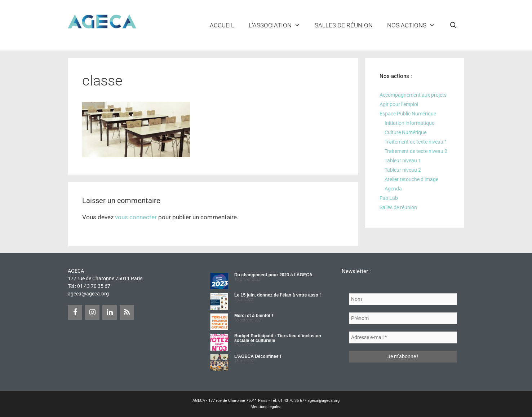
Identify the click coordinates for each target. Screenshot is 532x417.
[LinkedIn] (110, 312)
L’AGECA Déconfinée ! (258, 356)
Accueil (222, 25)
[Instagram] (92, 312)
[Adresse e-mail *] (403, 337)
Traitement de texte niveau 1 (416, 142)
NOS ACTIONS (415, 25)
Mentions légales (266, 407)
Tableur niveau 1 (403, 161)
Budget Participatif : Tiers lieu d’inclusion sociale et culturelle (278, 338)
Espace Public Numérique (408, 114)
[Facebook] (75, 312)
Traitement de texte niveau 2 (416, 151)
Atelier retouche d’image (411, 179)
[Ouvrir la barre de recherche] (453, 25)
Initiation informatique (409, 123)
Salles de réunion (344, 25)
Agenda (393, 189)
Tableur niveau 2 (403, 170)
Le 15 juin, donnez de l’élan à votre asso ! (278, 295)
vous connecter (136, 217)
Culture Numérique (405, 132)
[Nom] (403, 299)
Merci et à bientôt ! (254, 316)
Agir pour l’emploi (399, 104)
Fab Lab (389, 198)
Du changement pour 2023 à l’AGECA (273, 275)
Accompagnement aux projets (413, 95)
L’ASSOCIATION (278, 25)
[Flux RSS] (127, 312)
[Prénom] (403, 318)
